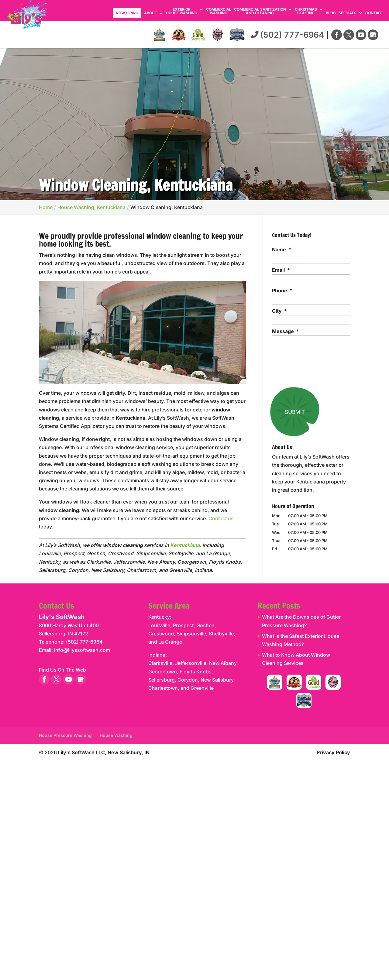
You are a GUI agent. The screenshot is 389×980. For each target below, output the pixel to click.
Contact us (221, 518)
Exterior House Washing (182, 11)
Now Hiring (127, 13)
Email (281, 270)
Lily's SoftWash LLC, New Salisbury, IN (104, 752)
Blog (331, 13)
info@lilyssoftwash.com (82, 650)
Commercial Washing (219, 11)
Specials (348, 13)
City (279, 311)
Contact (374, 13)
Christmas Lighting (306, 11)
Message (286, 331)
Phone (282, 291)
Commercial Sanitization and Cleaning (260, 11)
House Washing (116, 735)
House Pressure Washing (65, 735)
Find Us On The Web (62, 670)
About (151, 13)
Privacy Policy (333, 752)
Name (282, 249)
